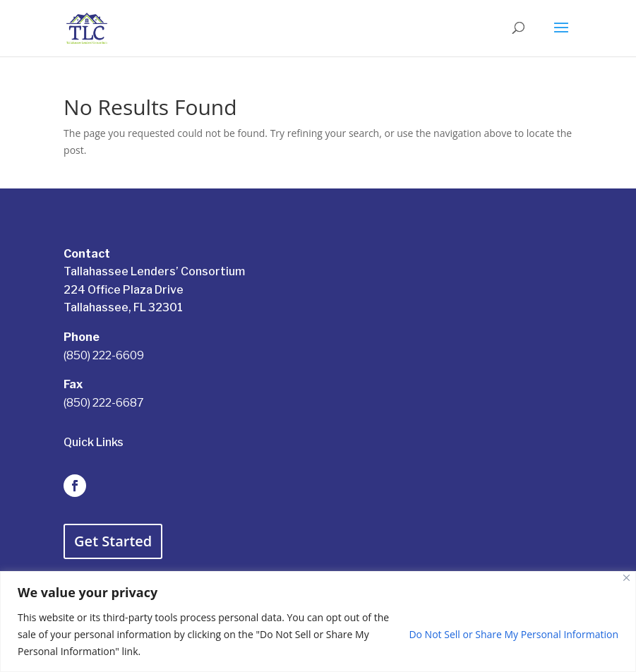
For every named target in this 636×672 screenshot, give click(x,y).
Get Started (113, 541)
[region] (318, 622)
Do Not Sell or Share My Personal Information (514, 634)
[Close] (626, 578)
